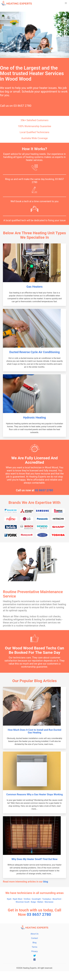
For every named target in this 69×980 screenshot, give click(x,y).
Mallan (40, 902)
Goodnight (36, 899)
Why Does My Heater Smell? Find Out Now (35, 859)
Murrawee (49, 902)
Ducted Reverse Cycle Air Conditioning (35, 352)
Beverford (57, 899)
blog (46, 882)
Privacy (35, 951)
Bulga (33, 902)
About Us (34, 934)
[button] (66, 3)
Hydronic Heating (34, 418)
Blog (35, 943)
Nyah (9, 899)
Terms (34, 947)
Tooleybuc (47, 899)
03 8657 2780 (22, 106)
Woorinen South (23, 902)
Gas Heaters (34, 287)
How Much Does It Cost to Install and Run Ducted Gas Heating (34, 731)
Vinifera (27, 899)
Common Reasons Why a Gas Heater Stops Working (35, 794)
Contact (35, 938)
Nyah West (18, 899)
